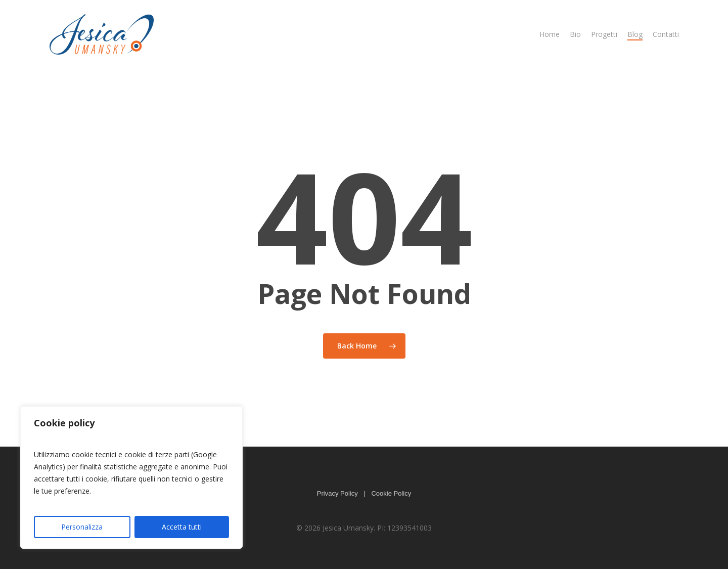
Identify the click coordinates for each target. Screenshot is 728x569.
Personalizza (82, 527)
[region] (131, 477)
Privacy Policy (337, 493)
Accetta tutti (182, 527)
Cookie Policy (391, 493)
